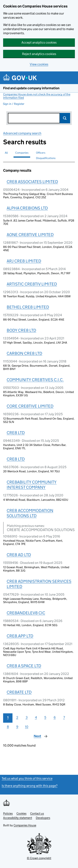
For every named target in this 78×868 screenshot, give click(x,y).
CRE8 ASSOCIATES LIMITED (32, 182)
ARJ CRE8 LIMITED (24, 261)
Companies (22, 153)
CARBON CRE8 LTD (24, 353)
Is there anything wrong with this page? (30, 786)
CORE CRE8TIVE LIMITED (30, 406)
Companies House (25, 825)
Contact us (37, 813)
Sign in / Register (14, 104)
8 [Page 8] (8, 727)
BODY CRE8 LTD (21, 330)
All (6, 153)
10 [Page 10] (27, 727)
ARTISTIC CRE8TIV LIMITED (32, 284)
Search (65, 118)
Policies (8, 813)
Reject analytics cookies (39, 54)
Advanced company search (22, 133)
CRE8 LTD (16, 433)
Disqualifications (46, 158)
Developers (43, 818)
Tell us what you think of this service (27, 778)
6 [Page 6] (55, 717)
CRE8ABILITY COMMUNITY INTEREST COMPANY (32, 485)
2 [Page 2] (17, 717)
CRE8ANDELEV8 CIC (26, 613)
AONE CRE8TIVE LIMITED (30, 235)
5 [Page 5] (45, 717)
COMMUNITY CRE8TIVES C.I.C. (35, 380)
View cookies (39, 64)
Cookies (21, 813)
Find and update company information (31, 88)
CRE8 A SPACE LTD (24, 666)
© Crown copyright (39, 858)
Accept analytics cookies (39, 42)
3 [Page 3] (27, 717)
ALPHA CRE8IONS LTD (27, 208)
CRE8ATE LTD (19, 692)
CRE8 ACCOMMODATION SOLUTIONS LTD (30, 513)
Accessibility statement (18, 818)
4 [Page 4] (36, 717)
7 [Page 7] (64, 717)
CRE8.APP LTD (20, 636)
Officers (41, 153)
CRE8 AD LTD (19, 555)
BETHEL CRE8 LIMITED (28, 307)
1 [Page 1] (8, 717)
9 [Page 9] (17, 727)
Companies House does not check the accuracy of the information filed (37, 96)
